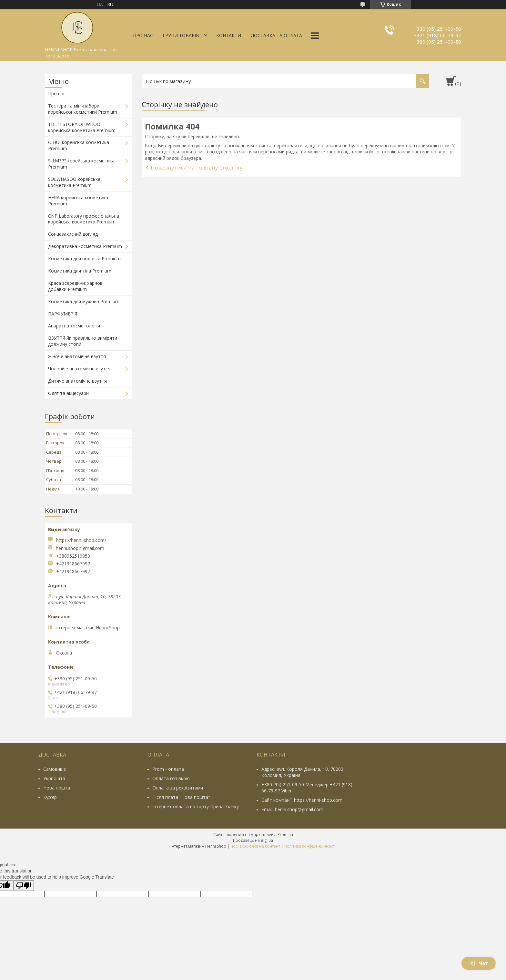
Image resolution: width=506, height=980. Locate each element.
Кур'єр (50, 797)
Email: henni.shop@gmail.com (292, 809)
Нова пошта (57, 788)
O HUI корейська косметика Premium (79, 145)
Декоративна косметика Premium (85, 246)
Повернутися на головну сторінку (197, 167)
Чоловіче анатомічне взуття (79, 369)
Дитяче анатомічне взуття (77, 381)
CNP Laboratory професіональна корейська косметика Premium (84, 219)
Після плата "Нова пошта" (181, 797)
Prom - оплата (168, 769)
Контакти (229, 35)
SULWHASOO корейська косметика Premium (74, 182)
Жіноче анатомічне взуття (77, 356)
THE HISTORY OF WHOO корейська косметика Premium (82, 127)
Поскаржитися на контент (255, 846)
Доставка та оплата (276, 35)
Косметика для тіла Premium (80, 271)
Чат (479, 963)
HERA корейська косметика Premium (78, 201)
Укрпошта (54, 778)
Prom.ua (285, 835)
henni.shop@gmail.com (80, 548)
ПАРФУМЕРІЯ (63, 314)
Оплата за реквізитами (178, 788)
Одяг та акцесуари (68, 393)
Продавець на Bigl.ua (253, 840)
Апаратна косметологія (74, 326)
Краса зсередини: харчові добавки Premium (76, 286)
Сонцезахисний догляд (73, 234)
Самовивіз (55, 769)
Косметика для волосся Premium (84, 258)
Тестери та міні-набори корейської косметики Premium (83, 109)
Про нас (143, 35)
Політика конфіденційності (310, 846)
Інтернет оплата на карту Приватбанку (196, 806)
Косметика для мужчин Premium (84, 301)
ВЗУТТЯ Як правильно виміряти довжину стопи (83, 341)
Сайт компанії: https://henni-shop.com (302, 800)
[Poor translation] (24, 886)
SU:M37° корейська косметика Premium (81, 164)
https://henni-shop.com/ (81, 540)
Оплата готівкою (171, 778)
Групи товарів (181, 35)
